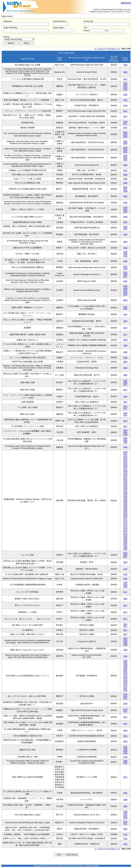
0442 (125, 458)
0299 (125, 261)
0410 (125, 87)
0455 (125, 486)
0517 (125, 116)
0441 (125, 456)
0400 (125, 122)
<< (96, 49)
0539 (125, 340)
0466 (125, 509)
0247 (125, 281)
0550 (125, 134)
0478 (125, 534)
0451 (125, 477)
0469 (125, 515)
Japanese (126, 3)
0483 (125, 545)
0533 (125, 736)
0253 (125, 83)
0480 (125, 539)
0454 (125, 484)
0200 (125, 252)
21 (115, 49)
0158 (125, 678)
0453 (125, 482)
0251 (125, 321)
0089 (125, 667)
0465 (125, 507)
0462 (125, 501)
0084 (125, 430)
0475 (125, 528)
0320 (125, 95)
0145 (125, 569)
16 (102, 49)
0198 (125, 288)
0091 (125, 671)
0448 (125, 471)
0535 (125, 89)
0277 (125, 334)
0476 (125, 530)
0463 (125, 503)
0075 (125, 421)
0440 (125, 454)
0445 (125, 465)
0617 (125, 277)
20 (112, 49)
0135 (125, 106)
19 (110, 49)
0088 (125, 665)
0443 (125, 460)
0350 (125, 179)
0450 (125, 475)
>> (119, 49)
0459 (125, 494)
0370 (125, 686)
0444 (125, 463)
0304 (125, 65)
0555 (125, 295)
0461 (125, 499)
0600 (125, 72)
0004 (125, 217)
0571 (125, 777)
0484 (125, 547)
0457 (125, 490)
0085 (125, 663)
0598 (125, 191)
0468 (125, 513)
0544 (125, 292)
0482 (125, 543)
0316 (125, 684)
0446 (125, 467)
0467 (125, 511)
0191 (125, 203)
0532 (125, 290)
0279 (125, 709)
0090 (125, 432)
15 (100, 49)
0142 (125, 676)
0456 (125, 488)
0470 (125, 518)
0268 (125, 358)
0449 (125, 473)
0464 (125, 505)
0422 (125, 397)
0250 (125, 254)
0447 (125, 469)
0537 (125, 328)
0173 (125, 680)
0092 (125, 674)
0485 (125, 549)
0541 (125, 79)
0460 (125, 496)
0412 (125, 688)
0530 (125, 222)
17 (105, 49)
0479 (125, 537)
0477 (125, 532)
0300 (125, 256)
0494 (125, 435)
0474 (125, 526)
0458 (125, 492)
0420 (125, 731)
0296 (125, 352)
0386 (125, 447)
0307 (125, 128)
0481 (125, 541)
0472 (125, 522)
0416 (125, 704)
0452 (125, 479)
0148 (125, 757)
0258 (125, 682)
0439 (125, 452)
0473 (125, 524)
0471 (125, 520)
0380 (125, 85)
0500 (125, 100)
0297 (125, 711)
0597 (125, 189)
